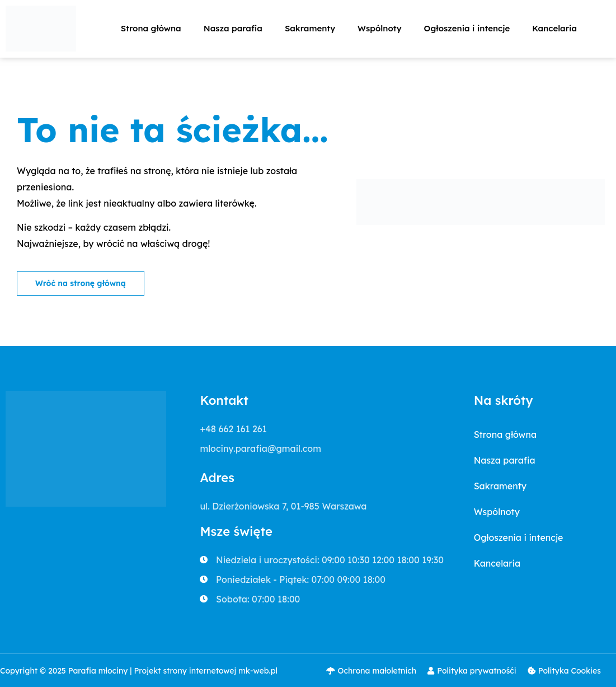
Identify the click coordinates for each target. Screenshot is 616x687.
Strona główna (151, 28)
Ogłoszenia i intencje (467, 28)
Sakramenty (310, 28)
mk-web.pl (258, 671)
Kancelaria (554, 28)
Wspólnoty (379, 28)
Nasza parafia (233, 28)
